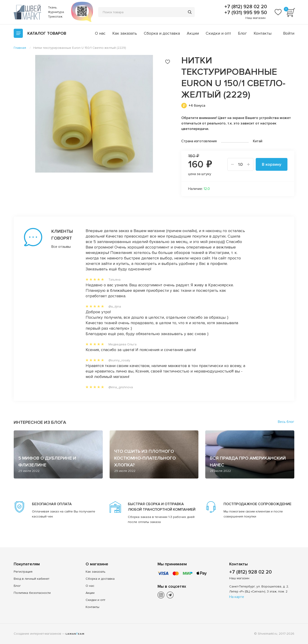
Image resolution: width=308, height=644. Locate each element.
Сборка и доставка (162, 33)
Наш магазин (255, 18)
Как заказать (125, 33)
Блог (242, 33)
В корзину (272, 164)
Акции (193, 33)
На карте (237, 597)
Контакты (263, 33)
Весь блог (286, 422)
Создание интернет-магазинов (37, 634)
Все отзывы (61, 247)
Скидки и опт (218, 33)
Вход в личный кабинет (32, 579)
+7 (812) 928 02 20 (245, 7)
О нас (100, 33)
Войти (289, 33)
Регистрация (23, 572)
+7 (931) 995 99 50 (245, 13)
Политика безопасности (32, 593)
